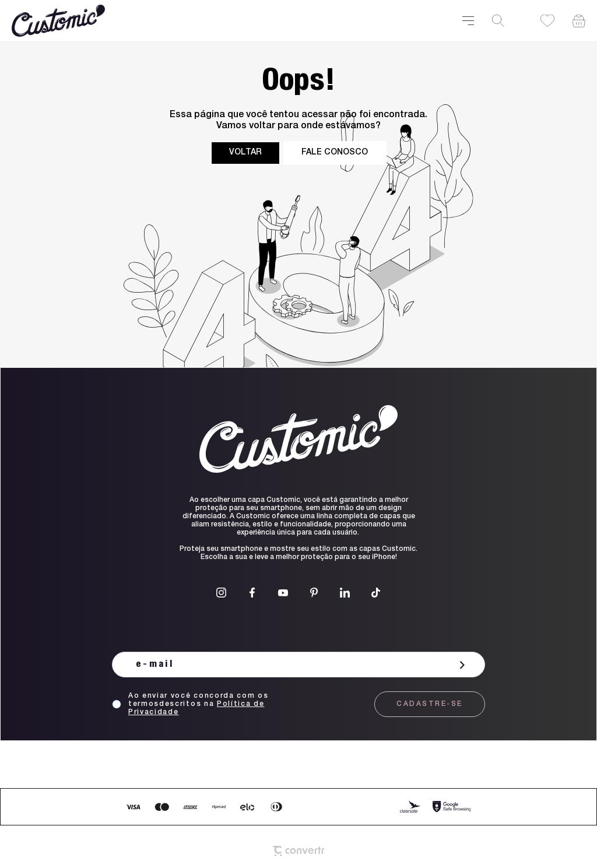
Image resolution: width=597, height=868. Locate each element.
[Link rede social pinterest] (314, 593)
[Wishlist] (547, 21)
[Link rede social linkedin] (345, 593)
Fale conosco (335, 153)
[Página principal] (230, 21)
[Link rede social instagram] (221, 593)
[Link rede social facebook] (252, 593)
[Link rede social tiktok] (376, 593)
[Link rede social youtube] (283, 593)
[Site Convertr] (298, 851)
